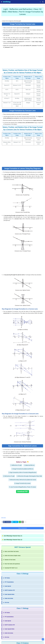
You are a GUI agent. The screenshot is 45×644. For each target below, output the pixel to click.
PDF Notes (6, 578)
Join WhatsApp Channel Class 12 (13, 540)
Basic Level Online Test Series (11, 551)
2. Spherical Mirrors (29, 465)
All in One (6, 603)
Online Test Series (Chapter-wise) (12, 556)
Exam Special (7, 586)
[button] (1, 2)
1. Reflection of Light (16, 465)
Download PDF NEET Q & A (10, 568)
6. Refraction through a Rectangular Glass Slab (29, 476)
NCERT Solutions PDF (9, 590)
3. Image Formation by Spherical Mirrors (23, 469)
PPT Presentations (8, 582)
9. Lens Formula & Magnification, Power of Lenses (22, 487)
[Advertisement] (22, 58)
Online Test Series (8, 598)
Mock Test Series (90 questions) (11, 564)
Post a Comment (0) (22, 528)
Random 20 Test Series (9, 560)
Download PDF (23, 492)
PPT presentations (8, 617)
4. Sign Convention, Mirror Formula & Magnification (23, 472)
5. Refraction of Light (9, 476)
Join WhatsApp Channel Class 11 (13, 536)
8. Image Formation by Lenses (22, 483)
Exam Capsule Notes (9, 594)
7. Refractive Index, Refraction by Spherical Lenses (22, 480)
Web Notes (4, 518)
